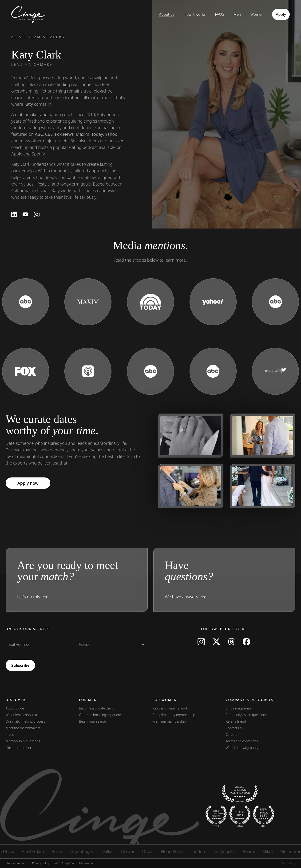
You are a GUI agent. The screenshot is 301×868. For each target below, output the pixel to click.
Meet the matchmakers (23, 728)
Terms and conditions (242, 741)
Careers (232, 734)
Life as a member (18, 748)
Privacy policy (41, 863)
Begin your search (93, 721)
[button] (77, 580)
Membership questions (23, 741)
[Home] (24, 14)
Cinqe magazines (238, 708)
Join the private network (170, 708)
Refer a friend (236, 721)
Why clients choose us (22, 715)
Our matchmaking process (25, 721)
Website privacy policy (242, 748)
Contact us (234, 728)
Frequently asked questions (246, 715)
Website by (288, 863)
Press (10, 734)
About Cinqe (15, 708)
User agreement (16, 863)
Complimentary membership (174, 715)
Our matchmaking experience (101, 715)
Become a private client (96, 708)
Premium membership (169, 721)
